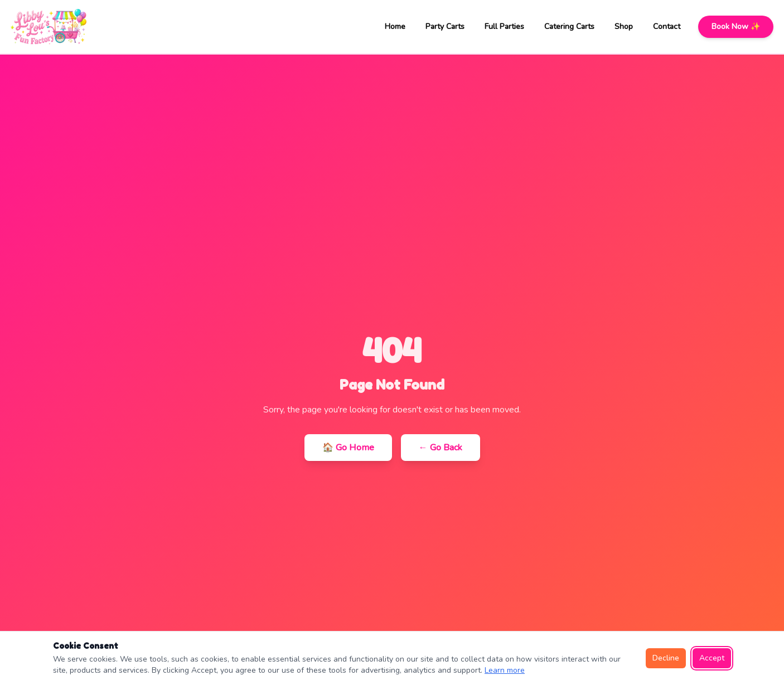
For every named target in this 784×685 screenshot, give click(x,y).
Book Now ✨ (736, 26)
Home (395, 26)
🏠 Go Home (348, 448)
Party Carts (445, 26)
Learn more (505, 670)
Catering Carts (569, 26)
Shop (624, 26)
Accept (712, 658)
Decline (666, 658)
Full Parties (504, 26)
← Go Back (441, 448)
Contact (667, 26)
